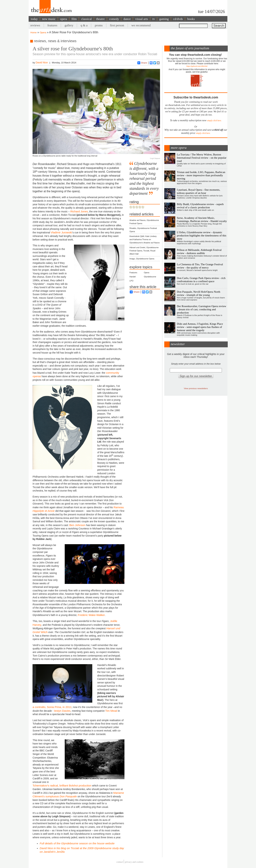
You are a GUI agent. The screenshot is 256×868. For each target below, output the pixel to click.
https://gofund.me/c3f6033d (197, 66)
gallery (69, 25)
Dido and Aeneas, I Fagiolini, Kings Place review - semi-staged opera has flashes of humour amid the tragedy (200, 327)
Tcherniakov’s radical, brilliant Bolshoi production (62, 785)
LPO (131, 281)
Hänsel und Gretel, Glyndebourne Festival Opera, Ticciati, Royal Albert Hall (144, 251)
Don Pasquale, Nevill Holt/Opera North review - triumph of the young (199, 293)
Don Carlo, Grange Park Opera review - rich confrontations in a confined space (201, 280)
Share (142, 63)
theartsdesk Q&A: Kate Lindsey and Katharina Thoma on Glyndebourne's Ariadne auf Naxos (145, 239)
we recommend (141, 25)
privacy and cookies (134, 862)
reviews (35, 25)
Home (34, 32)
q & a (84, 25)
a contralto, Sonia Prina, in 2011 (52, 707)
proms (99, 25)
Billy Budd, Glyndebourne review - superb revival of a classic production (200, 206)
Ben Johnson (78, 525)
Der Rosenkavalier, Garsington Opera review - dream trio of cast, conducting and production (202, 309)
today (34, 19)
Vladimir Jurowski (61, 232)
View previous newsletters (196, 388)
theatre (100, 19)
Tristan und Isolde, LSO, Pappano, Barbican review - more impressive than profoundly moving (201, 175)
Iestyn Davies (62, 711)
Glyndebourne (150, 277)
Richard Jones (79, 211)
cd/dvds (178, 19)
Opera (43, 32)
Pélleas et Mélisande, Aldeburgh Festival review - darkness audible (199, 251)
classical (86, 19)
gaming (164, 19)
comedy (114, 19)
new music (49, 19)
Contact (120, 862)
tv (154, 19)
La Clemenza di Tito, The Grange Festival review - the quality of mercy (200, 266)
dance (127, 19)
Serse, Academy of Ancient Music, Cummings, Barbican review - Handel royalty (202, 219)
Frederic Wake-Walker (91, 615)
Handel (133, 277)
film (74, 19)
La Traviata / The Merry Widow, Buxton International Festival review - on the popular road (202, 158)
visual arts (142, 19)
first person (117, 25)
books (191, 19)
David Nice (42, 62)
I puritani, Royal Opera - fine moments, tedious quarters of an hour (199, 191)
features (52, 25)
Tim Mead (111, 711)
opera (64, 19)
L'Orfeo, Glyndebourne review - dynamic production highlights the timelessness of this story (202, 235)
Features (133, 273)
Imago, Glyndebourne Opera (142, 259)
